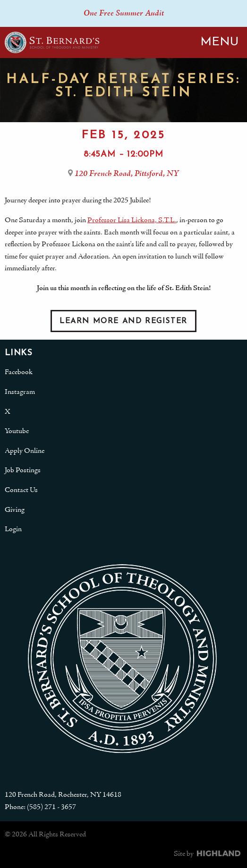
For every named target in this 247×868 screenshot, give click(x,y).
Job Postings (23, 470)
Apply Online (25, 451)
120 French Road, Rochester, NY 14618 (63, 795)
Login (13, 529)
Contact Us (21, 490)
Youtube (17, 431)
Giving (15, 510)
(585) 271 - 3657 (51, 807)
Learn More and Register (123, 321)
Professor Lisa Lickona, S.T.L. (132, 220)
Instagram (20, 392)
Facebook (19, 372)
